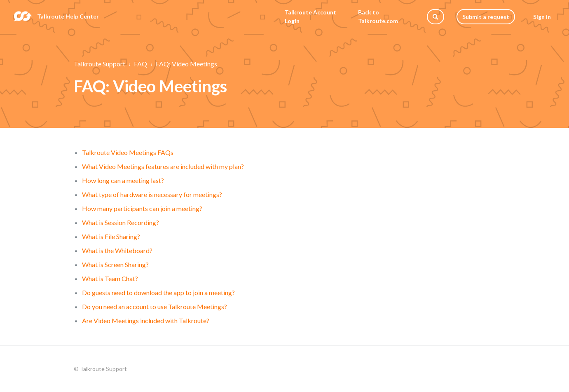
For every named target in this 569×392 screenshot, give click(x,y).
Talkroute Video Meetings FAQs (128, 152)
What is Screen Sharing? (115, 264)
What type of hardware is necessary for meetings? (152, 194)
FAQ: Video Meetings (186, 64)
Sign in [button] (542, 17)
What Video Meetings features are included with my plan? (163, 166)
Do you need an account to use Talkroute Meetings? (155, 306)
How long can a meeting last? (123, 180)
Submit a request (486, 17)
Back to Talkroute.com (378, 16)
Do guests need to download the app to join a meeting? (158, 292)
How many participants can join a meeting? (142, 208)
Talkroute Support (100, 64)
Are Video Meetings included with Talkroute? (146, 320)
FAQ (140, 64)
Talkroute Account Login (310, 16)
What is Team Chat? (110, 278)
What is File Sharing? (111, 236)
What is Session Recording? (121, 222)
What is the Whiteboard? (117, 250)
